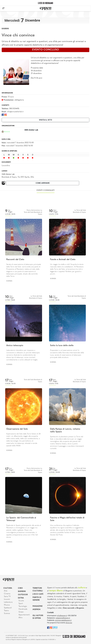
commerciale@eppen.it (63, 620)
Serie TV (7, 597)
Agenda (36, 610)
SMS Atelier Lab (8, 174)
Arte (6, 591)
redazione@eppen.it (63, 618)
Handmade (23, 609)
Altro (20, 618)
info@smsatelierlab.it (15, 112)
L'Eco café (38, 594)
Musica (7, 605)
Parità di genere (37, 599)
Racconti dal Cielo (15, 260)
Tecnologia (23, 606)
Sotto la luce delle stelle (62, 346)
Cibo (20, 588)
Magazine (38, 606)
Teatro (6, 611)
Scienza (9, 281)
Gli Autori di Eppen (38, 617)
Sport (21, 604)
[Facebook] (3, 115)
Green (21, 612)
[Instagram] (6, 115)
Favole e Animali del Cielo (63, 260)
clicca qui (69, 623)
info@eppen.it (62, 616)
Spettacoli (8, 608)
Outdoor (23, 595)
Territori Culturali (38, 590)
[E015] (55, 627)
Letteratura (8, 602)
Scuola (21, 601)
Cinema (7, 594)
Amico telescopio (15, 346)
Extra (21, 598)
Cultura (8, 588)
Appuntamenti (24, 615)
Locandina (6, 166)
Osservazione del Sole (17, 429)
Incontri (7, 599)
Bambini (5, 29)
